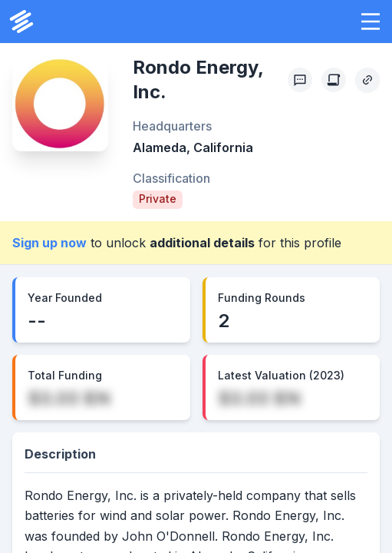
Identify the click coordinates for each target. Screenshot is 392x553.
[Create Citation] (334, 80)
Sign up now (49, 243)
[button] (371, 22)
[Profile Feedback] (300, 80)
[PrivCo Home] (21, 22)
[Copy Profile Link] (367, 80)
